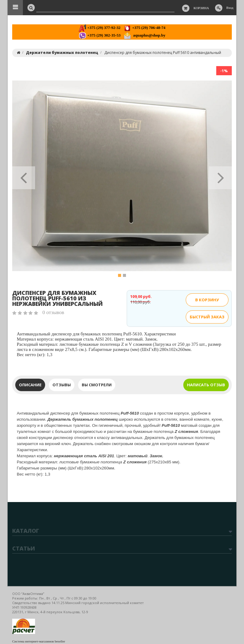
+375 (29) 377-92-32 (100, 28)
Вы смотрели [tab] (97, 385)
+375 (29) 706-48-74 (144, 28)
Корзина (201, 8)
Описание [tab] (30, 385)
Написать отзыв (206, 385)
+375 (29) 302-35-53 (100, 35)
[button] (24, 176)
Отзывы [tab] (62, 385)
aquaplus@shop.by (144, 35)
